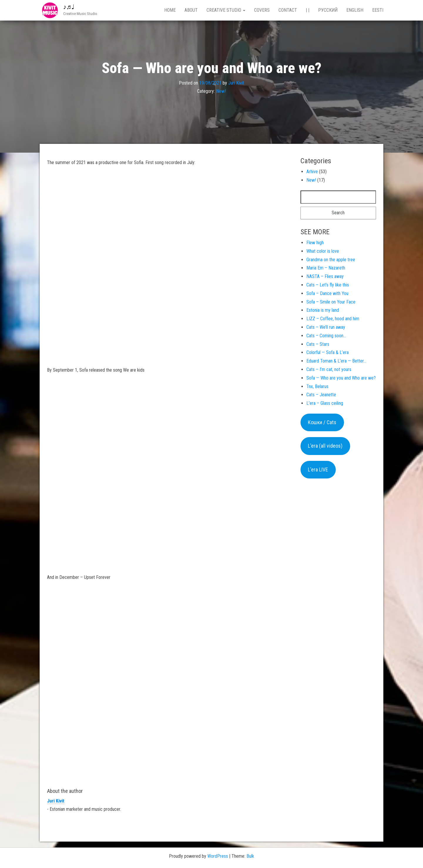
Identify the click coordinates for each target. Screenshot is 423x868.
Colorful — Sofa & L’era (328, 352)
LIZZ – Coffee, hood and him (333, 319)
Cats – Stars (318, 344)
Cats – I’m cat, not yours (329, 369)
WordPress (218, 856)
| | (308, 10)
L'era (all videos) (325, 446)
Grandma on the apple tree (331, 260)
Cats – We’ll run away (326, 327)
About (191, 10)
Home (170, 10)
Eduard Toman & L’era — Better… (336, 361)
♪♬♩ (69, 7)
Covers (262, 10)
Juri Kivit (236, 83)
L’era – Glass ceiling (325, 403)
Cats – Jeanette (321, 395)
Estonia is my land (323, 310)
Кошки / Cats (322, 422)
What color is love (323, 251)
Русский (328, 10)
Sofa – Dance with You (327, 293)
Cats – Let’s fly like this (328, 285)
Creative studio (226, 10)
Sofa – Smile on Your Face (331, 302)
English (355, 10)
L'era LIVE (318, 470)
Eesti (378, 10)
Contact (288, 10)
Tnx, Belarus (317, 386)
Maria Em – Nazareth (326, 268)
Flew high (315, 243)
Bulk (250, 856)
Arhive (312, 172)
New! (221, 91)
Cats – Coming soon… (326, 336)
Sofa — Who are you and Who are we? (341, 378)
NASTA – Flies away (325, 276)
